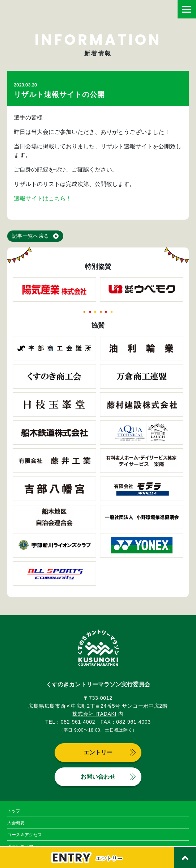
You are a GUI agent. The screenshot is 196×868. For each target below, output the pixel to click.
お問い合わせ (98, 777)
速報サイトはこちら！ (43, 198)
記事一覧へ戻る (31, 236)
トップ (14, 811)
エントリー (98, 752)
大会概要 (16, 823)
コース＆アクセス (25, 835)
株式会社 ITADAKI (94, 714)
